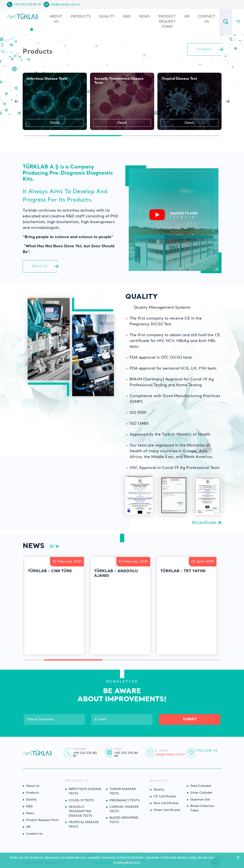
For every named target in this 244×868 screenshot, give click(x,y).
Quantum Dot (200, 800)
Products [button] (81, 17)
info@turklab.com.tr (65, 4)
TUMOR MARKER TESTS (123, 791)
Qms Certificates (166, 803)
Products (33, 793)
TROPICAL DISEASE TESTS (84, 825)
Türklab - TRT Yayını (183, 571)
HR (187, 17)
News (144, 17)
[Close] (238, 858)
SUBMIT (190, 719)
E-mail (162, 751)
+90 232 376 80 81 (27, 4)
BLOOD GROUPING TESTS (124, 820)
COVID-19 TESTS (81, 800)
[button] (17, 101)
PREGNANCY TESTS (125, 800)
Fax (118, 749)
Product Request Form (167, 22)
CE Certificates (165, 796)
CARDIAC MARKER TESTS (124, 809)
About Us (56, 19)
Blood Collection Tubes (202, 808)
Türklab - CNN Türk (50, 571)
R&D (127, 17)
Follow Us (207, 751)
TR (238, 22)
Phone (80, 749)
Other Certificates (167, 810)
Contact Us (206, 19)
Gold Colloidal (201, 786)
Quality (107, 17)
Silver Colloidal (201, 793)
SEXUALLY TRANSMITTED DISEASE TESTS (81, 811)
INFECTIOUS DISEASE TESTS (85, 791)
